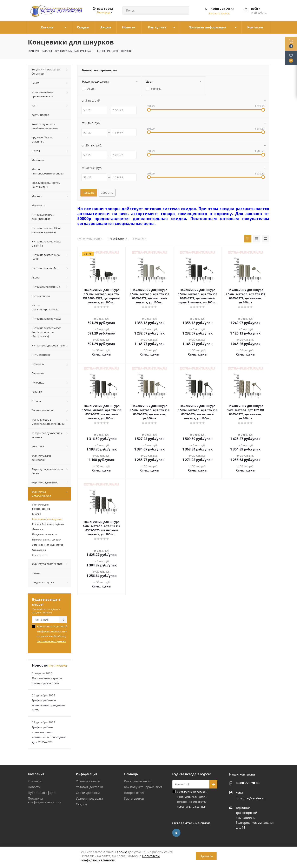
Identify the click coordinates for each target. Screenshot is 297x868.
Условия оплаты (88, 781)
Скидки (81, 804)
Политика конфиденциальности (45, 800)
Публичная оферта (42, 793)
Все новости (58, 666)
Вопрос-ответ (134, 793)
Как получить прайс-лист (143, 787)
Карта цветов (134, 798)
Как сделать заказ (137, 781)
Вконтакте (176, 833)
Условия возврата (89, 798)
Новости (34, 787)
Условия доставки (90, 787)
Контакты (35, 781)
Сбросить (107, 193)
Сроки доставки (88, 793)
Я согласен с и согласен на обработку (52, 634)
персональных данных (51, 641)
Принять (206, 856)
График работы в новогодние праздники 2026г (48, 705)
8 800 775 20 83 (222, 9)
